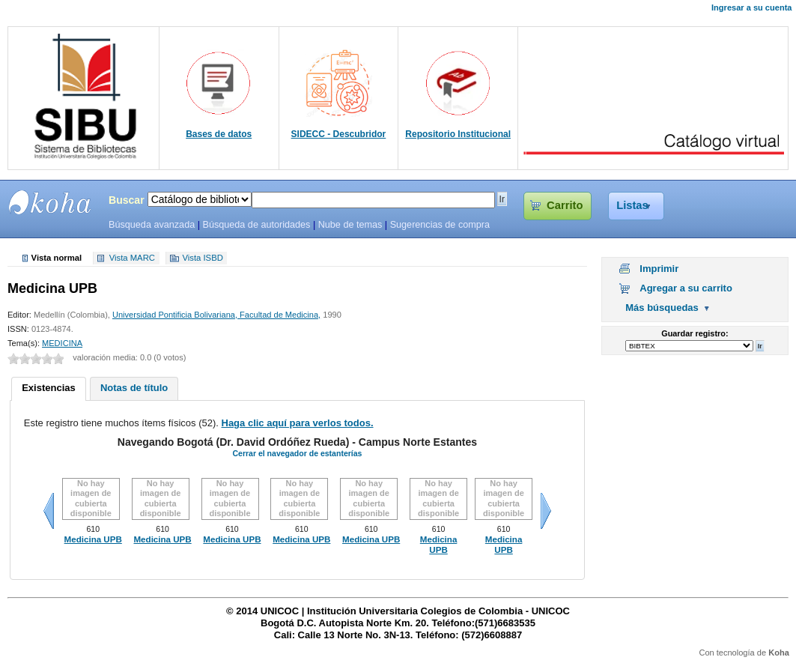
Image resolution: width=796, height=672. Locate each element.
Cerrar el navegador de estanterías (297, 453)
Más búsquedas (662, 308)
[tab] (49, 389)
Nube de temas (350, 225)
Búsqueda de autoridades (256, 225)
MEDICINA (62, 343)
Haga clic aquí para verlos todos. (298, 423)
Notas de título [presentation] (134, 388)
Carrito (565, 205)
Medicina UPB (93, 539)
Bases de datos (219, 134)
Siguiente (546, 511)
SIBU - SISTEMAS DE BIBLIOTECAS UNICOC (50, 202)
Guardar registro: (695, 333)
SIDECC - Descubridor (339, 134)
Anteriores (49, 511)
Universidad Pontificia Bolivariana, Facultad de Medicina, (216, 315)
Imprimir (659, 269)
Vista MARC (132, 258)
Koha (779, 653)
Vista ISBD (202, 258)
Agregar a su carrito (686, 288)
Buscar (127, 200)
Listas (632, 205)
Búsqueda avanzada (152, 225)
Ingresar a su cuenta (751, 7)
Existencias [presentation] (49, 388)
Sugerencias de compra (440, 225)
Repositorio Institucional (458, 134)
